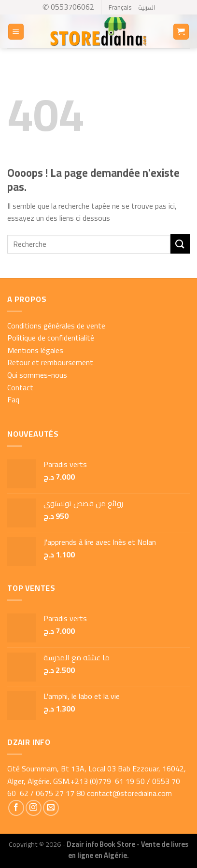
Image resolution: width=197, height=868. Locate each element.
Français (120, 7)
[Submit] (180, 244)
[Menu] (16, 32)
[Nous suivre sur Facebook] (16, 808)
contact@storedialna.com (129, 793)
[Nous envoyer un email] (51, 808)
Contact (20, 387)
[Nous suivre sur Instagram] (34, 808)
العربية (147, 7)
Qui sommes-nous (37, 375)
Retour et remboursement (50, 362)
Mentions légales (35, 350)
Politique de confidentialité (51, 338)
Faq (13, 399)
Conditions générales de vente (56, 326)
